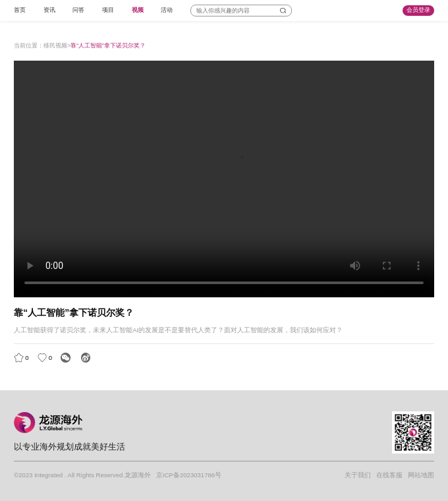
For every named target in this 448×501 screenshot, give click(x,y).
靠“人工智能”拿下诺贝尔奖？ (108, 45)
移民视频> (57, 45)
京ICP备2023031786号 (189, 475)
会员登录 (418, 10)
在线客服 (389, 475)
